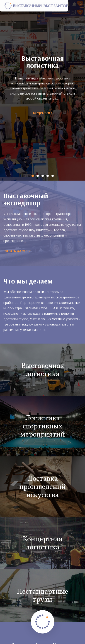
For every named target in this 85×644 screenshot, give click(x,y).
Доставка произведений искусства (42, 479)
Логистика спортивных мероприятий (43, 418)
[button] (82, 6)
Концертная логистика (42, 535)
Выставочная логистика (43, 362)
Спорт (42, 636)
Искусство (63, 636)
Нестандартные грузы (42, 588)
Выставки (21, 636)
